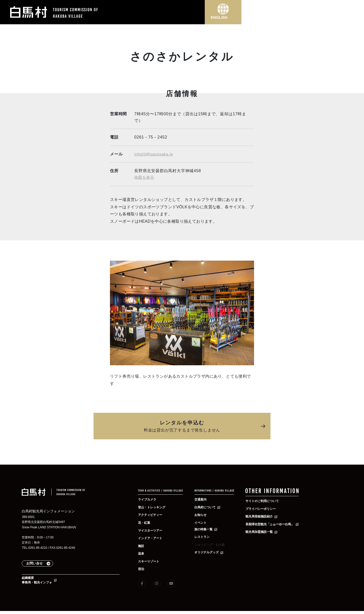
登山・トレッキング (154, 507)
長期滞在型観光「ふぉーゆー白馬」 (274, 525)
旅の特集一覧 (205, 529)
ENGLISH (223, 19)
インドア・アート (152, 538)
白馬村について (207, 507)
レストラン (203, 537)
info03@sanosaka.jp (154, 154)
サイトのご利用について (265, 502)
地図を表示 (145, 177)
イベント (201, 522)
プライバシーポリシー (263, 509)
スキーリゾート (150, 561)
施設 (142, 546)
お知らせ (201, 515)
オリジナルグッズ (209, 552)
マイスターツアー (152, 530)
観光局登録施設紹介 (261, 517)
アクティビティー (152, 515)
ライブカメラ (149, 499)
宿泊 (142, 569)
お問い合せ (40, 564)
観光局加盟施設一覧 (261, 532)
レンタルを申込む (182, 426)
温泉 (142, 553)
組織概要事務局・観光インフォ (39, 582)
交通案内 (201, 499)
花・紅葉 (145, 522)
